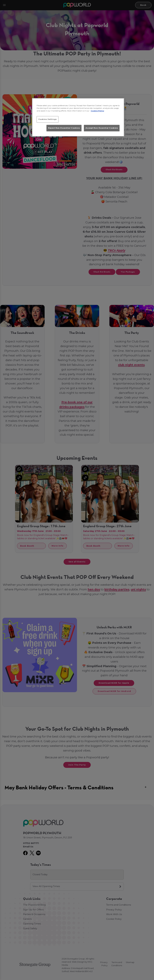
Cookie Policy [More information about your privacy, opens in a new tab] (97, 111)
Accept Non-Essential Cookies (102, 128)
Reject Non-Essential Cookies (64, 128)
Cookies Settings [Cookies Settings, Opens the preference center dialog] (48, 119)
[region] (78, 117)
